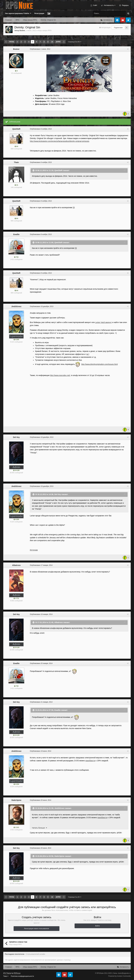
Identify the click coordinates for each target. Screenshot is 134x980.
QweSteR (16, 129)
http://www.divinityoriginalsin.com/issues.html (99, 364)
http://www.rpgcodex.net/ (60, 375)
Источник (33, 550)
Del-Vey (16, 437)
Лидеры (125, 5)
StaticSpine (16, 800)
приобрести (90, 761)
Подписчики (118, 28)
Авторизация (106, 28)
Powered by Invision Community (120, 976)
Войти (97, 926)
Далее (58, 42)
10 (52, 42)
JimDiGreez (16, 306)
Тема (6, 976)
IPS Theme (7, 973)
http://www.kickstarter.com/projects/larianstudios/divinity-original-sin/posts (59, 141)
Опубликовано (40, 49)
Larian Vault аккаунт (103, 322)
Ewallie (16, 234)
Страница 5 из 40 (75, 42)
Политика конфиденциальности (22, 976)
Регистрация (39, 13)
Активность (109, 5)
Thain (16, 162)
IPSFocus (17, 973)
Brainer (22, 30)
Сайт (95, 5)
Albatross (16, 565)
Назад (12, 42)
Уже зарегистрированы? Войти (18, 13)
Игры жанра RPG (45, 30)
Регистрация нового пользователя (37, 929)
